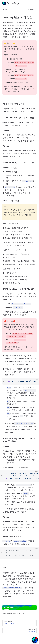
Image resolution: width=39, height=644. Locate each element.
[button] (35, 640)
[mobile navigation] (36, 3)
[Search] (30, 3)
